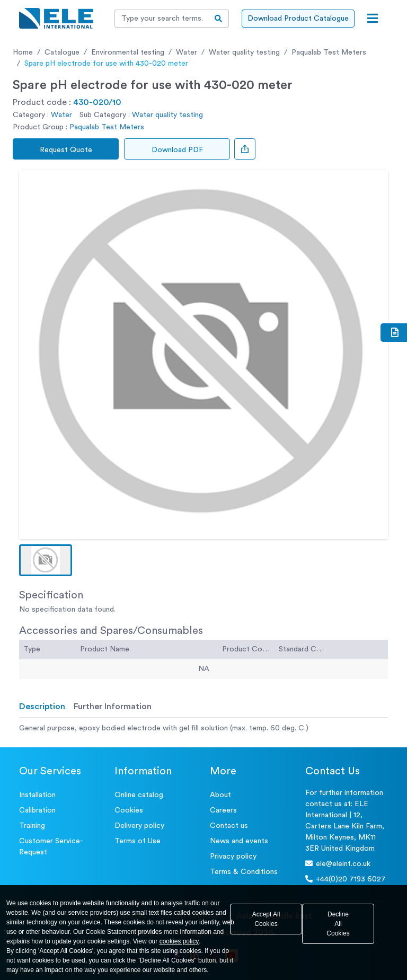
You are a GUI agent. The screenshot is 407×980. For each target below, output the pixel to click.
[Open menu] (373, 19)
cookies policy (179, 941)
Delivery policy (139, 826)
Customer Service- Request (51, 847)
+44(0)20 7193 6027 (346, 879)
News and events (239, 841)
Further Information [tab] (113, 707)
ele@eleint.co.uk (338, 864)
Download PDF (177, 150)
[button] (46, 560)
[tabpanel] (203, 729)
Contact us (229, 826)
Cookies (129, 810)
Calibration (37, 810)
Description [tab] (42, 707)
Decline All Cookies (338, 924)
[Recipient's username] (162, 19)
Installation (37, 795)
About (220, 795)
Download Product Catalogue (298, 19)
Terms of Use (138, 841)
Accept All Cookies (266, 919)
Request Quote (66, 150)
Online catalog (139, 795)
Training (32, 826)
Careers (223, 810)
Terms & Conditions (244, 872)
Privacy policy (233, 857)
